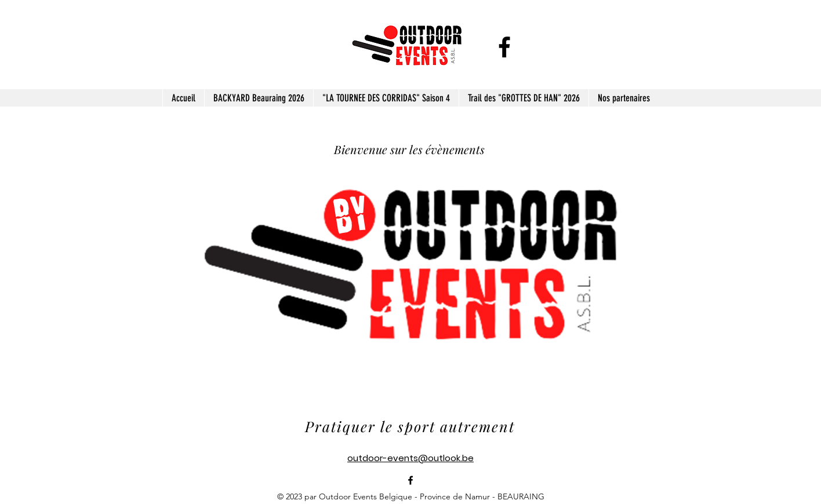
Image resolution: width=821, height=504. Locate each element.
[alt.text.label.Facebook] (504, 47)
